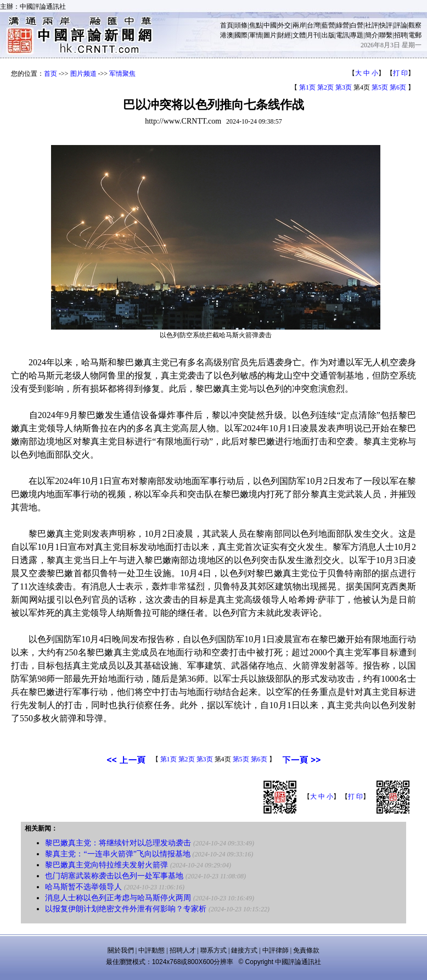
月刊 (313, 35)
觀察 (415, 25)
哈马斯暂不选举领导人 (83, 887)
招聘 (401, 35)
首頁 (227, 25)
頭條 (241, 25)
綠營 (342, 25)
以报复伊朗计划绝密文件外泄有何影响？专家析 (126, 909)
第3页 (344, 87)
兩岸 (299, 25)
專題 (357, 35)
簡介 (372, 35)
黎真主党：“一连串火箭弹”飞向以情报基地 (117, 854)
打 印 (400, 73)
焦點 (256, 25)
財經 (284, 35)
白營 (357, 25)
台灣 (313, 25)
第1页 (307, 87)
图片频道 (83, 74)
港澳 (227, 35)
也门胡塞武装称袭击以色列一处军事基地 (114, 876)
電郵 (415, 35)
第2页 (325, 87)
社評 (372, 25)
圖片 (270, 35)
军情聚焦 (122, 74)
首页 (50, 74)
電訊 (342, 35)
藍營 (328, 25)
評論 (401, 25)
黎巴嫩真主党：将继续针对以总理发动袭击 (118, 843)
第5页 (380, 87)
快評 (386, 25)
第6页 (398, 87)
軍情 (256, 35)
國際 (241, 35)
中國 (270, 25)
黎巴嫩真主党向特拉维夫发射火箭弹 (106, 865)
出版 (328, 35)
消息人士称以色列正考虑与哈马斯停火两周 (118, 898)
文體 (299, 35)
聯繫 (386, 35)
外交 (284, 25)
